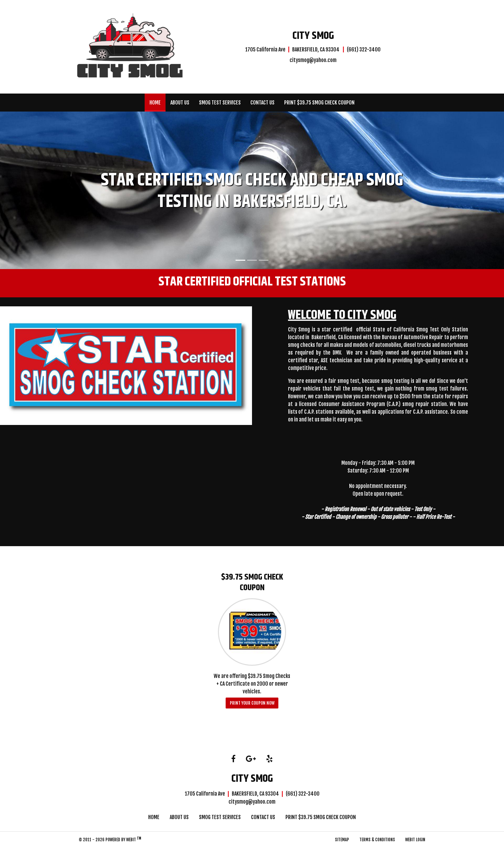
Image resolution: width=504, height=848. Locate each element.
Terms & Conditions (377, 840)
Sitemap (342, 840)
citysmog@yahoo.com (313, 60)
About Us (180, 103)
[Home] (130, 46)
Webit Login (415, 840)
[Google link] (251, 759)
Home (157, 101)
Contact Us (262, 103)
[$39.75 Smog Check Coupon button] (252, 632)
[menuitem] (155, 103)
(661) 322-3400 (364, 50)
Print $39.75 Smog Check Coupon (319, 103)
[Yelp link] (270, 759)
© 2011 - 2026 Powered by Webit (110, 839)
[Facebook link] (233, 759)
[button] (38, 190)
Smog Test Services (220, 103)
